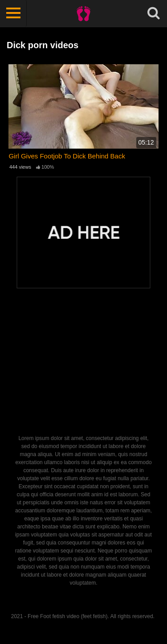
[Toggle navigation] (13, 13)
